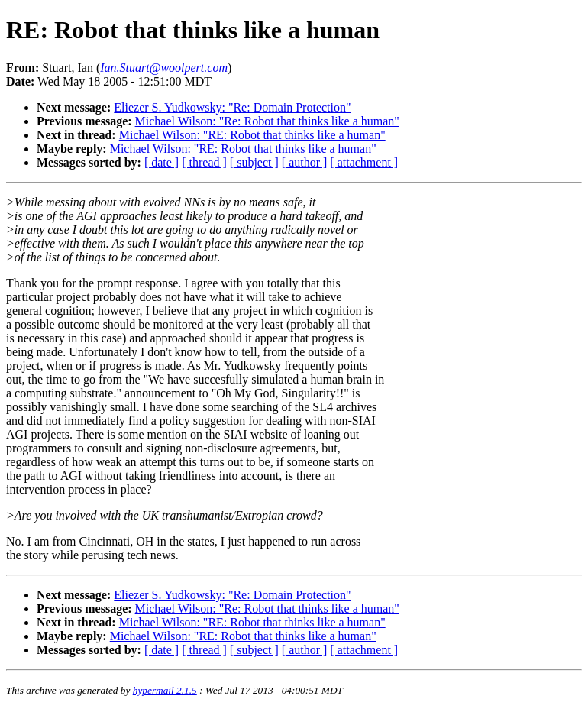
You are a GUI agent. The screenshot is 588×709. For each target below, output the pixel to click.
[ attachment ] (364, 162)
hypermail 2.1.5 (165, 690)
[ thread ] (204, 162)
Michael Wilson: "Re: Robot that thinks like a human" (267, 121)
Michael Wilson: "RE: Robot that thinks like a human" (252, 135)
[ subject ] (254, 162)
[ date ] (162, 162)
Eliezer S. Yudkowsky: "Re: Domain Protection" (232, 107)
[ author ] (305, 162)
